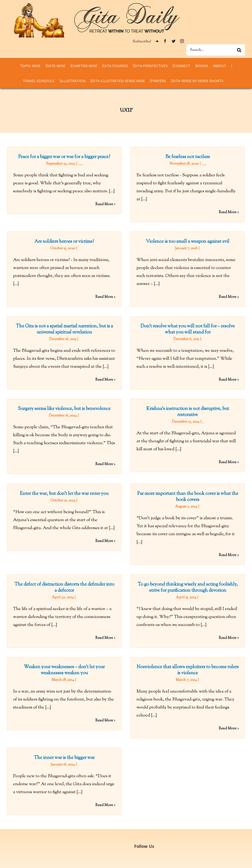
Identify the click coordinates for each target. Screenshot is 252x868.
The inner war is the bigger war (85, 738)
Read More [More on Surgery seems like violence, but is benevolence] (104, 461)
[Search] (239, 50)
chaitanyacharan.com (27, 830)
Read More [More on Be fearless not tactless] (223, 212)
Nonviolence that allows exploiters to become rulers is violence (183, 661)
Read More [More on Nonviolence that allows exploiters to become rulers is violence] (223, 720)
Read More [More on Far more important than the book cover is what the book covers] (212, 554)
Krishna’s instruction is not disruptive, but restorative (183, 408)
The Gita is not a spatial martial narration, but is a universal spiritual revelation (75, 321)
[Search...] (216, 50)
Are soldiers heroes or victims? (85, 231)
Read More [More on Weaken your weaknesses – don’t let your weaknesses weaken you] (104, 712)
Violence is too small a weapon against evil (172, 244)
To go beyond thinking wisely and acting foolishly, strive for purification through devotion (193, 575)
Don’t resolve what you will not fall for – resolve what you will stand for (193, 321)
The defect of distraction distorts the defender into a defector (75, 575)
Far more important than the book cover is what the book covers (172, 495)
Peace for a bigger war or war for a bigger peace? (64, 157)
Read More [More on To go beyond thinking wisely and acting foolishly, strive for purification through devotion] (233, 625)
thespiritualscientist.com (30, 846)
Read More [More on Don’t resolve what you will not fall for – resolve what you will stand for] (233, 372)
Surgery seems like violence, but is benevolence (64, 405)
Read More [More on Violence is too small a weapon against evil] (212, 300)
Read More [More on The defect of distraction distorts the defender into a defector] (114, 625)
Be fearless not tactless (183, 157)
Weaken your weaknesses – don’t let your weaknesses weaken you (64, 661)
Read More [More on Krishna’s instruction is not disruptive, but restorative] (223, 458)
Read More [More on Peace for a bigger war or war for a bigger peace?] (104, 204)
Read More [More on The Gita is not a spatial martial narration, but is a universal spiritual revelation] (114, 372)
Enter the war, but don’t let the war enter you (85, 479)
